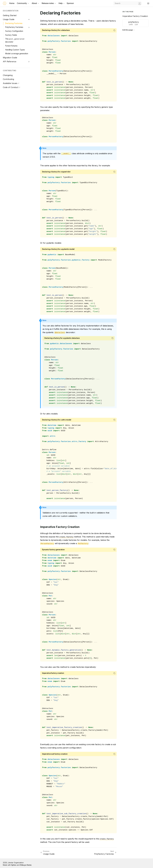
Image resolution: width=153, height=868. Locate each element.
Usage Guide (9, 19)
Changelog (8, 75)
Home (12, 3)
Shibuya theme (26, 865)
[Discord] (145, 3)
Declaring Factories (14, 23)
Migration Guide (10, 58)
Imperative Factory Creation (135, 16)
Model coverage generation (17, 54)
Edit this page (128, 30)
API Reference (10, 62)
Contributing (8, 79)
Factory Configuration (14, 31)
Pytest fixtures (11, 46)
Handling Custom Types (15, 50)
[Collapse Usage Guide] (29, 19)
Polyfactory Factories (14, 27)
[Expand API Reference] (29, 62)
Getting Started (10, 15)
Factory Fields (11, 35)
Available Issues (10, 83)
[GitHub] (143, 3)
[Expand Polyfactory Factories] (29, 27)
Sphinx (14, 865)
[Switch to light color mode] (148, 3)
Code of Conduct (11, 87)
